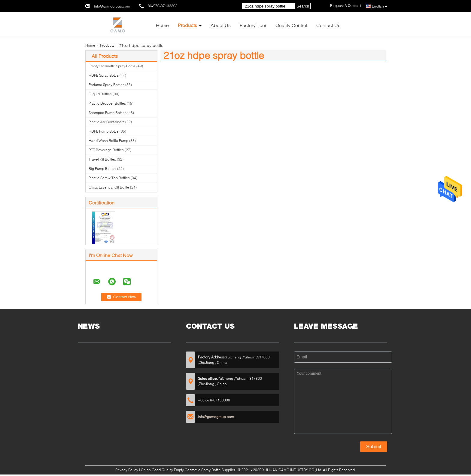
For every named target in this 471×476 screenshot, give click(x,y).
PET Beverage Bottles (106, 150)
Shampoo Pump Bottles (108, 113)
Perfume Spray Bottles (106, 85)
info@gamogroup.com (112, 6)
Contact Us (328, 25)
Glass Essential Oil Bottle (109, 187)
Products (187, 25)
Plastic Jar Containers (106, 122)
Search (303, 6)
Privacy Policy (127, 470)
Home (162, 25)
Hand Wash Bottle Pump (108, 141)
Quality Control (291, 25)
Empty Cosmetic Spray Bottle (112, 66)
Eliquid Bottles (100, 94)
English (380, 6)
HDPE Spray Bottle (104, 75)
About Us (221, 25)
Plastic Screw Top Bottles (109, 178)
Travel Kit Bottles (102, 159)
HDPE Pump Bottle (104, 131)
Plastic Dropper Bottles (107, 103)
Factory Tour (253, 25)
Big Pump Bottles (102, 169)
